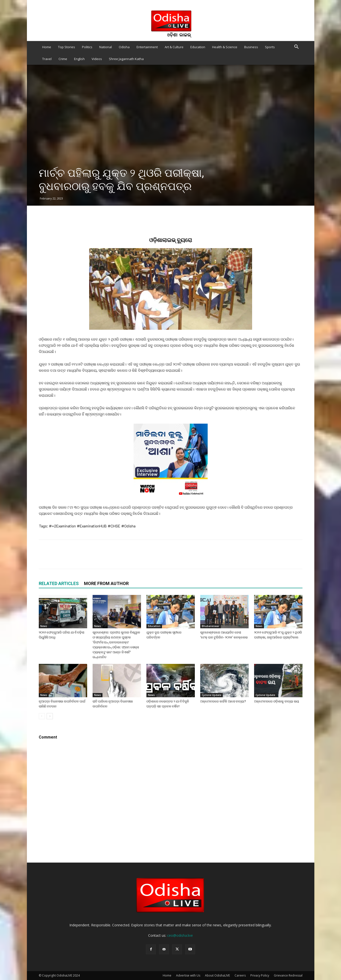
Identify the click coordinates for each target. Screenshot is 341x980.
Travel (47, 59)
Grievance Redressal (288, 975)
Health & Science (225, 47)
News (44, 626)
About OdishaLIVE (217, 975)
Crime (63, 59)
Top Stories (67, 47)
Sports (270, 47)
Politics (87, 47)
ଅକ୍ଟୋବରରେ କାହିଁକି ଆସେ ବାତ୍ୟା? (223, 701)
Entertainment (147, 47)
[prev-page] (42, 716)
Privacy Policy (260, 975)
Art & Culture (174, 47)
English (79, 59)
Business (251, 47)
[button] (297, 47)
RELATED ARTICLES (59, 583)
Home (47, 47)
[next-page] (50, 716)
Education (198, 47)
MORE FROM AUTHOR (106, 583)
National (106, 47)
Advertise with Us (188, 975)
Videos (97, 59)
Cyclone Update (211, 695)
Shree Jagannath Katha (126, 59)
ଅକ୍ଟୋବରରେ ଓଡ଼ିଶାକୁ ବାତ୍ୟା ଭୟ (277, 701)
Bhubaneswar (211, 626)
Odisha (124, 47)
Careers (240, 975)
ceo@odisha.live (180, 935)
